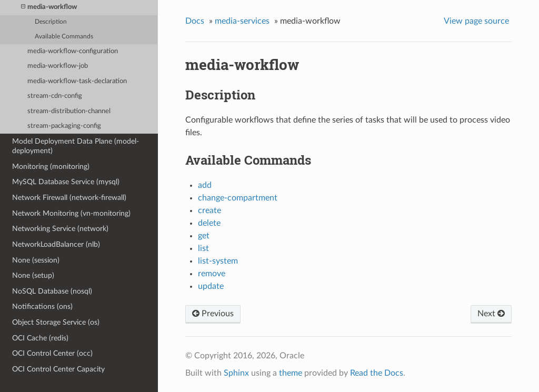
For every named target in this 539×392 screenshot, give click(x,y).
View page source (476, 21)
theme (291, 373)
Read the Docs (377, 373)
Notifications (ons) (42, 306)
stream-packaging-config (64, 126)
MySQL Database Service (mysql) (66, 182)
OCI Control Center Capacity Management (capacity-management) (72, 374)
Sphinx (236, 373)
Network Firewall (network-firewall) (69, 198)
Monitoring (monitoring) (51, 167)
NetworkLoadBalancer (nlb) (56, 244)
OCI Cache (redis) (40, 338)
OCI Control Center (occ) (52, 353)
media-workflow (49, 7)
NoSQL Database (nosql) (52, 291)
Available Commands (64, 37)
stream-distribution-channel (69, 111)
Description (51, 22)
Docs (195, 21)
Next (491, 314)
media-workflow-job (58, 66)
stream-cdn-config (55, 96)
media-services (242, 21)
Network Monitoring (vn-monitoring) (71, 213)
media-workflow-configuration (73, 51)
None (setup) (33, 275)
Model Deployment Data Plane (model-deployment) (76, 146)
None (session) (36, 260)
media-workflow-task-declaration (77, 81)
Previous (213, 314)
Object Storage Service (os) (56, 322)
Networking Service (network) (60, 229)
